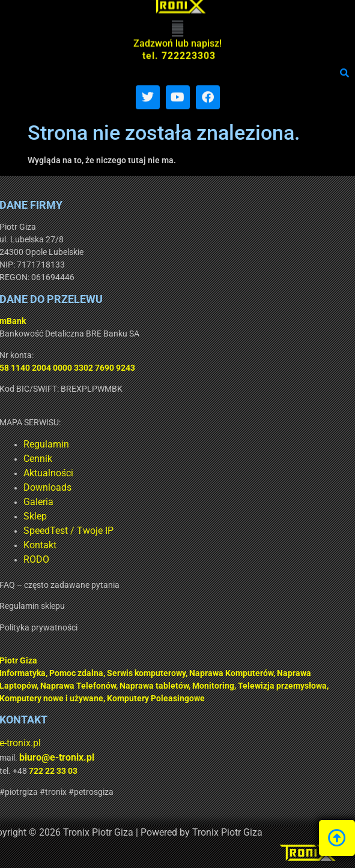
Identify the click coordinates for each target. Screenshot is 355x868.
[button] (177, 14)
